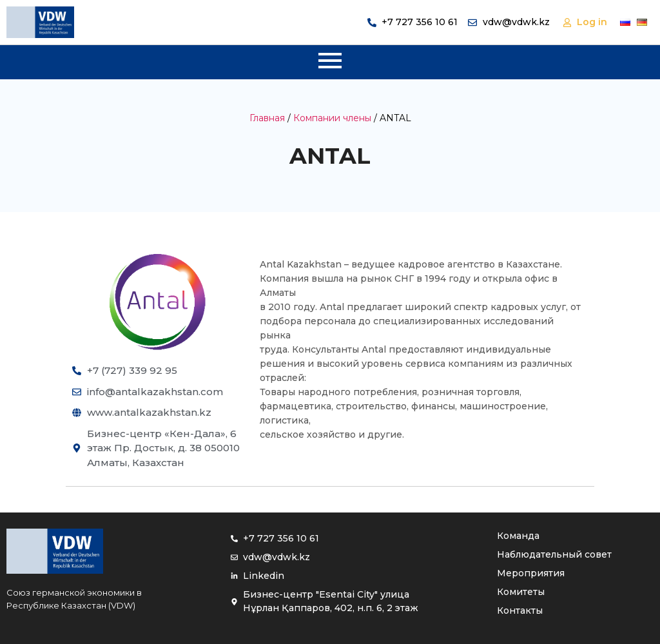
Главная (267, 118)
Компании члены (332, 118)
